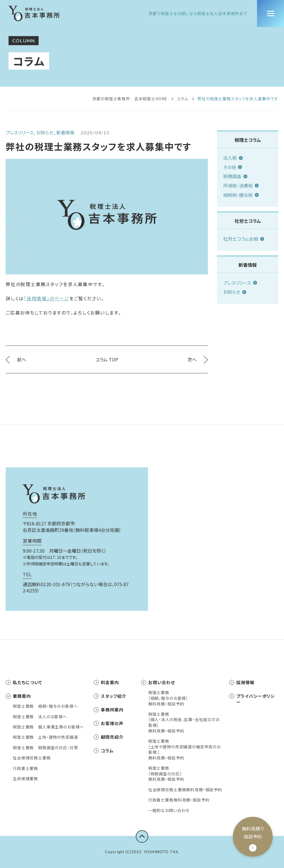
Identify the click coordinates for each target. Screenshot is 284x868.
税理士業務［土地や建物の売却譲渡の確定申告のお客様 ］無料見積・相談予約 (184, 750)
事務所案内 (109, 710)
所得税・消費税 (241, 186)
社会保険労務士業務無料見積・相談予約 (185, 790)
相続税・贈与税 (241, 195)
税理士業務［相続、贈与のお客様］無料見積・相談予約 (168, 698)
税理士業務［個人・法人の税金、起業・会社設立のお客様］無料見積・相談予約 (184, 723)
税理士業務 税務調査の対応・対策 (45, 748)
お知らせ (235, 292)
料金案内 (106, 682)
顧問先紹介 (109, 737)
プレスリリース (240, 283)
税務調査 (235, 176)
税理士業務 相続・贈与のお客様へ (45, 706)
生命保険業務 (25, 779)
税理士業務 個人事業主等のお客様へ (48, 727)
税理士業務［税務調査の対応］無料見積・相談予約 (166, 774)
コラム (182, 99)
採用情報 (242, 682)
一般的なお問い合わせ (169, 810)
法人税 (233, 158)
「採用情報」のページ (47, 298)
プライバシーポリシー (252, 699)
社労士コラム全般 (244, 239)
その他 (233, 167)
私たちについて (24, 682)
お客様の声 (109, 723)
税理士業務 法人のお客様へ (40, 717)
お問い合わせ (158, 682)
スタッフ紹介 (110, 696)
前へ (16, 359)
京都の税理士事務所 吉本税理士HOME (130, 99)
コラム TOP (107, 359)
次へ (198, 359)
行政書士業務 (25, 768)
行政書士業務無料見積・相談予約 (179, 800)
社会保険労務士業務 (32, 758)
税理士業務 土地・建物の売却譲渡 (45, 737)
